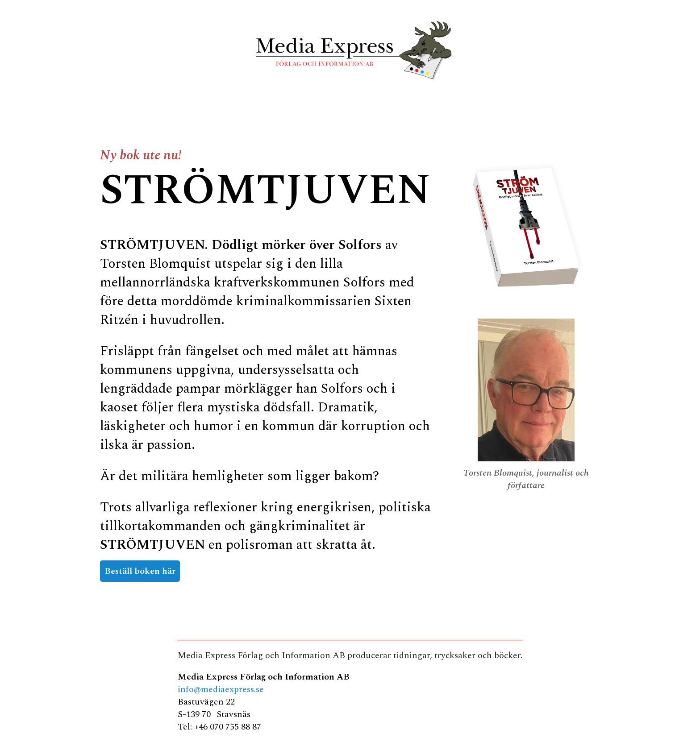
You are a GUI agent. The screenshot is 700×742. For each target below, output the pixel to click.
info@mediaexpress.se (221, 689)
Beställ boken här (140, 571)
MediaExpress (350, 50)
